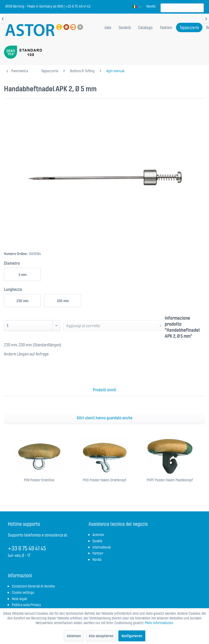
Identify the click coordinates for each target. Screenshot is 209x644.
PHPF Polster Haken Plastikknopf (170, 480)
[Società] (125, 27)
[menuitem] (151, 6)
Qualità (97, 541)
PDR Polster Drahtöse (39, 480)
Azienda (98, 535)
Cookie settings (23, 592)
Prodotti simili (104, 390)
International (101, 547)
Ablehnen (74, 636)
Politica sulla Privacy (26, 605)
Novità (151, 6)
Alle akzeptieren (101, 636)
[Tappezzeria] (189, 27)
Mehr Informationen (159, 623)
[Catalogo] (145, 27)
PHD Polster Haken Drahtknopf (104, 480)
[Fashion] (166, 27)
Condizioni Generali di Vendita (33, 586)
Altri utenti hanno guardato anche (105, 418)
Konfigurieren (132, 636)
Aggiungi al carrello (114, 325)
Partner (98, 553)
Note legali (19, 599)
